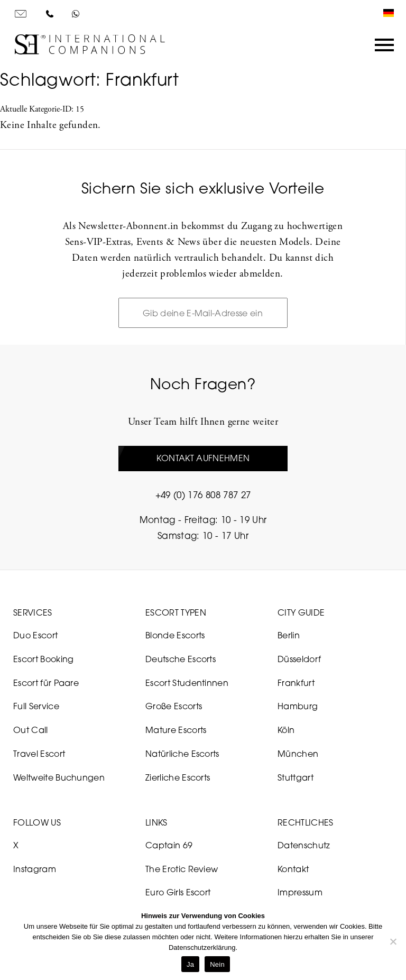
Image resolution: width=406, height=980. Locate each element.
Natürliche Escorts (182, 754)
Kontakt (293, 869)
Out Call (31, 730)
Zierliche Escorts (178, 777)
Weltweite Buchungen (59, 777)
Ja (190, 964)
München (298, 754)
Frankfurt (296, 683)
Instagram (35, 869)
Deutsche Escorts (181, 659)
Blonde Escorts (175, 635)
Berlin (289, 635)
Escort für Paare (46, 683)
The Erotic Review (182, 869)
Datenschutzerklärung (202, 947)
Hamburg (298, 706)
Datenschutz (304, 845)
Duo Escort (35, 635)
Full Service (36, 706)
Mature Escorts (176, 730)
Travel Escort (39, 754)
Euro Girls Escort (178, 892)
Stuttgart (296, 777)
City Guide (301, 612)
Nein (217, 964)
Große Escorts (174, 706)
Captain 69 (169, 845)
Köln (286, 730)
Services (33, 612)
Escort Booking (43, 659)
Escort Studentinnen (187, 683)
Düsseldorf (299, 659)
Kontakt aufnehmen (203, 458)
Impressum (300, 892)
